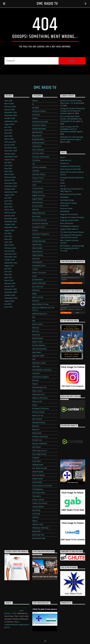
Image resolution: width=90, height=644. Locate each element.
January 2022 (10, 251)
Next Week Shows (67, 200)
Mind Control (37, 324)
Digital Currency (39, 195)
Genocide (36, 237)
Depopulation (38, 192)
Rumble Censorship (40, 436)
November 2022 (11, 221)
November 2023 (11, 186)
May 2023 (8, 204)
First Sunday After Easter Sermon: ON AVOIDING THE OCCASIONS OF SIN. (71, 119)
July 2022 (8, 233)
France (35, 230)
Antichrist (36, 115)
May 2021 (8, 274)
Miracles (36, 328)
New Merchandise (39, 349)
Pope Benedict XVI (39, 387)
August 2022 (9, 230)
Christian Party (38, 153)
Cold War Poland (39, 174)
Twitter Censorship (40, 503)
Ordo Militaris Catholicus (42, 370)
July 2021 (8, 269)
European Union (39, 227)
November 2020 (11, 292)
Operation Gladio (39, 363)
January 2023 (10, 216)
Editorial (36, 209)
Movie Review (38, 338)
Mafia (34, 294)
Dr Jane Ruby (37, 206)
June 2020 (8, 307)
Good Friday (37, 244)
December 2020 (11, 289)
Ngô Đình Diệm (38, 356)
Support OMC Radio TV (69, 229)
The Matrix (36, 496)
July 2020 (8, 304)
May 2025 (8, 133)
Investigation (37, 262)
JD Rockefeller (38, 280)
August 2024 (9, 160)
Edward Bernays (39, 213)
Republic (36, 426)
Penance (36, 380)
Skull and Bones (39, 475)
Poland (35, 384)
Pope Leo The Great (40, 398)
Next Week (36, 352)
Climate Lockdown (39, 167)
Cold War (36, 171)
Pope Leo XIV (37, 401)
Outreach (36, 373)
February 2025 (10, 142)
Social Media (37, 482)
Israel (34, 276)
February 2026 (10, 107)
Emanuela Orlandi (39, 220)
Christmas (36, 160)
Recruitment (37, 419)
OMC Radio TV (47, 4)
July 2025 (8, 127)
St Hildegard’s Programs (70, 226)
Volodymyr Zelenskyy (40, 528)
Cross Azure (37, 181)
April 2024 (8, 171)
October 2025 (10, 118)
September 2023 (11, 192)
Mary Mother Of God (40, 304)
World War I (37, 531)
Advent (35, 101)
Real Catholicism (67, 223)
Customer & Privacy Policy (70, 166)
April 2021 (8, 277)
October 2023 (10, 189)
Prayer (35, 405)
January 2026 (10, 109)
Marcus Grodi (38, 297)
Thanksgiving (37, 489)
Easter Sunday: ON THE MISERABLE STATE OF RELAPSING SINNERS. (69, 129)
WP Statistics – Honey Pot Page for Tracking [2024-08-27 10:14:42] (72, 248)
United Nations (38, 507)
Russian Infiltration (40, 444)
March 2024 (9, 174)
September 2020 (11, 298)
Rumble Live (37, 440)
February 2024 (10, 177)
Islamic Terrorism (39, 273)
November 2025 (11, 115)
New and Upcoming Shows (71, 194)
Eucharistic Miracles (40, 223)
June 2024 (8, 165)
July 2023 (8, 198)
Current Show (38, 188)
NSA (34, 359)
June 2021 (8, 272)
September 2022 (11, 227)
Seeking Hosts (38, 465)
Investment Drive (39, 266)
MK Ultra (36, 331)
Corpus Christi (38, 178)
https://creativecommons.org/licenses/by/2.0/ (17, 625)
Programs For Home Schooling (72, 217)
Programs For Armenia (69, 214)
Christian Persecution (41, 157)
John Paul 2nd (38, 287)
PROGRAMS (65, 211)
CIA (34, 164)
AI (33, 104)
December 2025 (11, 112)
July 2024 (8, 162)
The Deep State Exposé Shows (72, 232)
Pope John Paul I (39, 394)
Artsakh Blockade (39, 129)
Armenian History (39, 125)
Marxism (36, 301)
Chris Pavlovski (38, 150)
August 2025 (9, 124)
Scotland (36, 458)
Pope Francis (37, 391)
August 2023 (9, 195)
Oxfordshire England (40, 377)
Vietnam (35, 517)
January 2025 (10, 145)
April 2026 (8, 101)
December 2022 (11, 219)
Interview (36, 259)
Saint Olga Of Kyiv (39, 454)
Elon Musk (36, 216)
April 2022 (8, 242)
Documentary (38, 202)
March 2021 (9, 280)
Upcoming (36, 510)
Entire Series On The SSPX (70, 169)
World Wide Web (39, 538)
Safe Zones (37, 447)
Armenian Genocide (40, 122)
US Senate (36, 514)
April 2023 (8, 207)
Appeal (35, 118)
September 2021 (11, 263)
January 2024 (10, 180)
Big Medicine (37, 132)
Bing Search (37, 136)
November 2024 (11, 151)
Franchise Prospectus (41, 234)
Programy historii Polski (69, 220)
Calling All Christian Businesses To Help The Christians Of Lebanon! (73, 111)
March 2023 (9, 210)
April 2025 (8, 136)
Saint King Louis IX (39, 451)
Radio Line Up (38, 415)
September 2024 (11, 157)
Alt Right (36, 108)
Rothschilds (37, 433)
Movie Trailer (37, 342)
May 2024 (8, 168)
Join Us (63, 186)
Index (62, 183)
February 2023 (10, 213)
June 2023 (8, 201)
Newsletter (64, 197)
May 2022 (8, 239)
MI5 (34, 317)
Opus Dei (36, 366)
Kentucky (36, 290)
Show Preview (38, 472)
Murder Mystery (39, 345)
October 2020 (10, 295)
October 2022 (10, 224)
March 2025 (9, 139)
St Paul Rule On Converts (42, 486)
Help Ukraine (37, 252)
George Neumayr (39, 241)
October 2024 (10, 154)
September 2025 (11, 121)
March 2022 (9, 245)
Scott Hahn (37, 461)
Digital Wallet (37, 199)
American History (39, 111)
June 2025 (8, 130)
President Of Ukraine (40, 408)
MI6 (34, 321)
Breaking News (38, 139)
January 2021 (10, 286)
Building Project (38, 143)
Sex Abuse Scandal (40, 468)
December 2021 (11, 254)
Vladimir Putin (38, 524)
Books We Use (66, 160)
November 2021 (11, 257)
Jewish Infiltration (39, 283)
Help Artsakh (37, 248)
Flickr (15, 613)
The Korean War (39, 493)
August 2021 (9, 266)
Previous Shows (38, 412)
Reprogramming (39, 422)
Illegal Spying (37, 255)
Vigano (35, 521)
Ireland (35, 269)
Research (36, 429)
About (63, 157)
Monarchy (36, 335)
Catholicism (37, 146)
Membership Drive (40, 314)
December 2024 (11, 148)
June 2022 (8, 236)
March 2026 (9, 103)
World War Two (38, 535)
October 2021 (10, 260)
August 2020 (9, 301)
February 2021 (10, 283)
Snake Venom (38, 479)
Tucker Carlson (38, 500)
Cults (34, 185)
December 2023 (11, 183)
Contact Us (64, 163)
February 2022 (10, 248)
